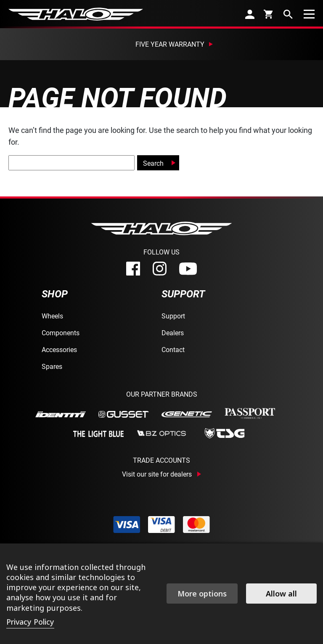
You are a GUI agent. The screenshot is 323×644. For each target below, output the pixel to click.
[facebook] (133, 269)
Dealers (173, 333)
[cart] (269, 14)
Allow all (281, 594)
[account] (250, 14)
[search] (288, 14)
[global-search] (71, 163)
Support (173, 316)
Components (61, 333)
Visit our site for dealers (157, 474)
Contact (173, 349)
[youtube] (188, 269)
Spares (52, 366)
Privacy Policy (30, 622)
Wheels (52, 316)
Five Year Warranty (170, 44)
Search (153, 163)
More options (202, 594)
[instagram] (160, 269)
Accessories (59, 349)
